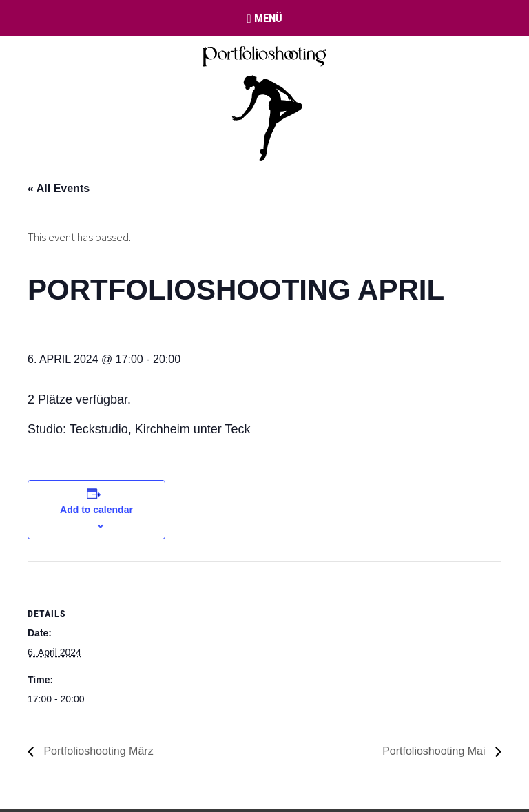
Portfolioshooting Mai (435, 751)
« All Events (59, 188)
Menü (264, 18)
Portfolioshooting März (97, 751)
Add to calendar (96, 510)
